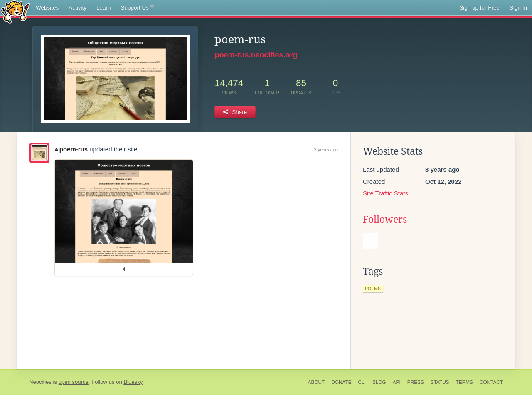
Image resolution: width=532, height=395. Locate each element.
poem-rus (71, 149)
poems (373, 289)
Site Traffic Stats (385, 193)
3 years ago (326, 150)
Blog (379, 382)
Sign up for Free (479, 8)
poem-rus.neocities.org (256, 55)
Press (416, 382)
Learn (104, 8)
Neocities (40, 382)
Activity (78, 8)
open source (74, 382)
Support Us (137, 8)
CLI (362, 382)
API (397, 382)
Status (440, 382)
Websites (47, 8)
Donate (341, 382)
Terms (464, 382)
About (316, 382)
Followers (385, 220)
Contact (491, 382)
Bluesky (133, 382)
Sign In (518, 8)
